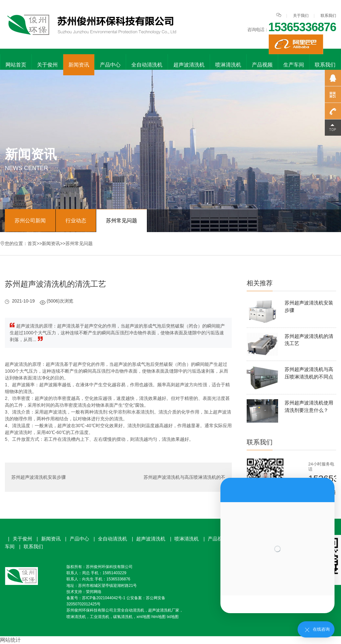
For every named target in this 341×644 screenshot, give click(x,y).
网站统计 (10, 640)
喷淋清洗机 (228, 65)
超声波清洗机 (189, 65)
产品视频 (262, 65)
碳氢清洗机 (123, 617)
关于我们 (301, 16)
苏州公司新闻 (30, 221)
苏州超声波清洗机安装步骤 (39, 477)
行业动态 (76, 221)
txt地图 (173, 617)
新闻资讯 (79, 65)
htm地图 (159, 617)
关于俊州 (47, 65)
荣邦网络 (94, 592)
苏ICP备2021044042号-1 (104, 598)
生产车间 (294, 65)
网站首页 (16, 65)
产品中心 (110, 65)
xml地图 (143, 617)
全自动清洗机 (147, 65)
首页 (32, 243)
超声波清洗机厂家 (164, 610)
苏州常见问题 (122, 221)
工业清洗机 (100, 617)
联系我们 (328, 16)
